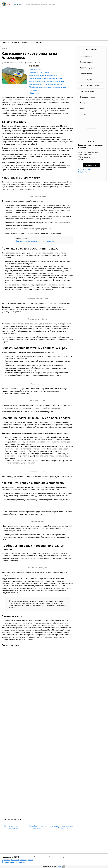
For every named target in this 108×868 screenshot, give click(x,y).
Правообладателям (26, 860)
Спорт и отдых (86, 80)
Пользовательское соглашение (13, 862)
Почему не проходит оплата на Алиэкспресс (62, 827)
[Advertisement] (54, 25)
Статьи (6, 43)
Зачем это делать (36, 69)
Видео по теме (35, 93)
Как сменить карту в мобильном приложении (46, 84)
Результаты (83, 172)
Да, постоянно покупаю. (89, 152)
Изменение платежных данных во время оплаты (47, 81)
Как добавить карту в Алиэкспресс (37, 827)
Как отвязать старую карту (40, 72)
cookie (59, 867)
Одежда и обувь (86, 62)
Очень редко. (85, 157)
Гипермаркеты (86, 56)
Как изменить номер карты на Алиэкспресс (35, 241)
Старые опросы (84, 170)
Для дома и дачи (87, 91)
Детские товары (87, 74)
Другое (83, 115)
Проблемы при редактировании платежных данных (48, 87)
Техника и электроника (89, 85)
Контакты (14, 860)
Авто (82, 109)
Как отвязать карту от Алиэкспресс (13, 827)
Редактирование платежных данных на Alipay (46, 78)
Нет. (82, 159)
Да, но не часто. (86, 155)
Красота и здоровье (88, 68)
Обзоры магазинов (20, 43)
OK (64, 867)
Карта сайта (6, 860)
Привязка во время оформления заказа (44, 75)
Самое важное (35, 90)
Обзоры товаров (37, 43)
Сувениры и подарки (88, 97)
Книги (82, 103)
